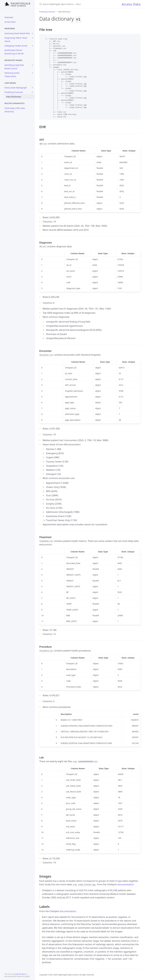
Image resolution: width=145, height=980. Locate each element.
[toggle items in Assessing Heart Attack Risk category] (32, 33)
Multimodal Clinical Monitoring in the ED (14, 52)
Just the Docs (21, 974)
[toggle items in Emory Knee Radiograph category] (32, 88)
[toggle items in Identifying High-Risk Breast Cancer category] (32, 65)
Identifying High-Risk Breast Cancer (14, 67)
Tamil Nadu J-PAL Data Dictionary (15, 110)
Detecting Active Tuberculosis (12, 75)
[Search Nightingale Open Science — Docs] (72, 4)
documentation (125, 884)
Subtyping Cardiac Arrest (16, 46)
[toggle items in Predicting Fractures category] (32, 92)
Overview (9, 17)
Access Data (10, 22)
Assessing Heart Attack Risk (17, 33)
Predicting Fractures (14, 92)
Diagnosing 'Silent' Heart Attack (16, 40)
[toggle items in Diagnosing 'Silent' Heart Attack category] (32, 38)
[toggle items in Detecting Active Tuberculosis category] (32, 73)
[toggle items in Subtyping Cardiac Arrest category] (32, 46)
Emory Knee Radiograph (16, 88)
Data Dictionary (14, 97)
